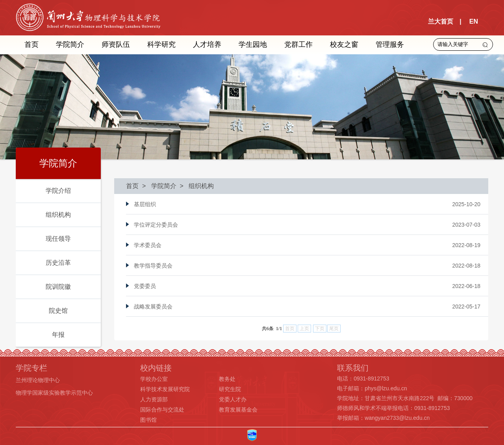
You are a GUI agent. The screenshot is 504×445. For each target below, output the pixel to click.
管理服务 (390, 44)
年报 (58, 335)
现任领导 (58, 239)
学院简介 (70, 44)
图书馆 (148, 420)
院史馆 (58, 311)
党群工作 (298, 44)
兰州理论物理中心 (38, 380)
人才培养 (207, 44)
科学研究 (161, 44)
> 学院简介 (157, 186)
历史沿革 (58, 263)
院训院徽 (58, 287)
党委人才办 (233, 399)
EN (474, 21)
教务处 (227, 379)
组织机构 (58, 215)
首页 (31, 44)
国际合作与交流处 (162, 410)
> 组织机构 (195, 186)
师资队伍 (116, 44)
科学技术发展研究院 (165, 389)
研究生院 (230, 389)
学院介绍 (58, 191)
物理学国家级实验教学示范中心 (54, 393)
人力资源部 (154, 399)
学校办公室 (154, 379)
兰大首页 (441, 21)
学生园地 (253, 44)
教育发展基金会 (238, 410)
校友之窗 (344, 44)
